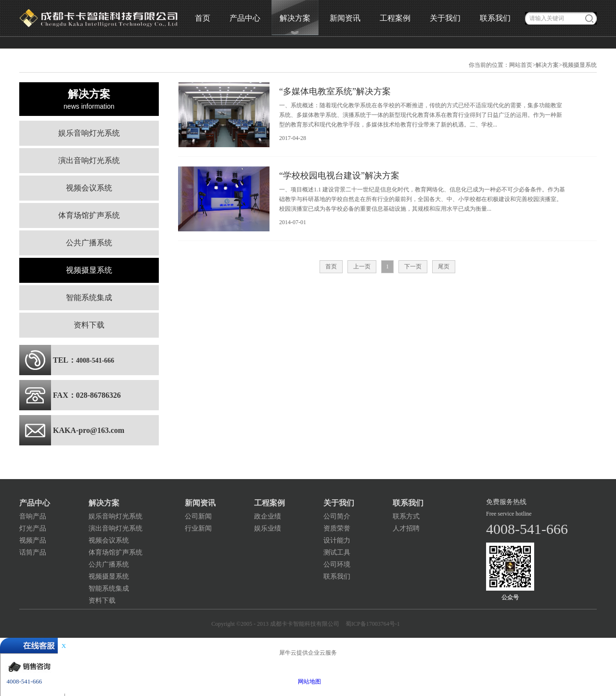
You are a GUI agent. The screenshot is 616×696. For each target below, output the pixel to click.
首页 (203, 18)
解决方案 (547, 65)
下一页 (413, 266)
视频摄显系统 (579, 65)
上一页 (362, 266)
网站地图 (308, 682)
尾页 (444, 266)
